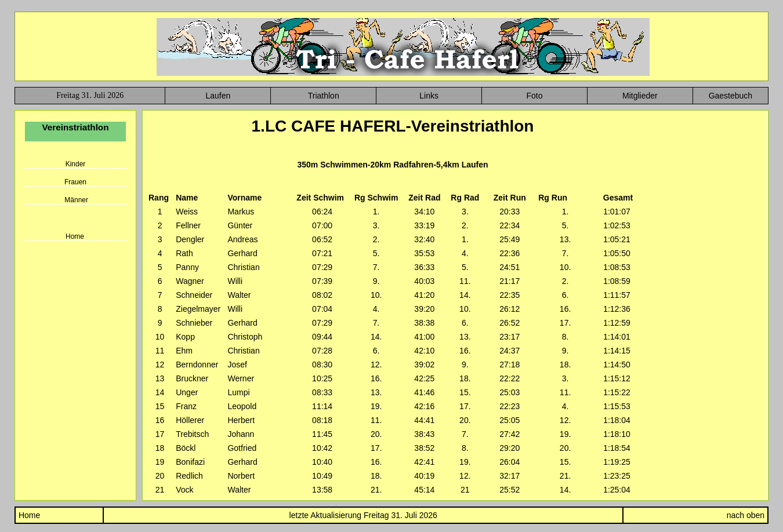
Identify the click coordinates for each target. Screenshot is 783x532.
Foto (534, 96)
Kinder (76, 164)
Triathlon (324, 96)
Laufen (218, 96)
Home (75, 236)
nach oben (746, 515)
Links (429, 96)
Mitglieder (640, 96)
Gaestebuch (731, 96)
